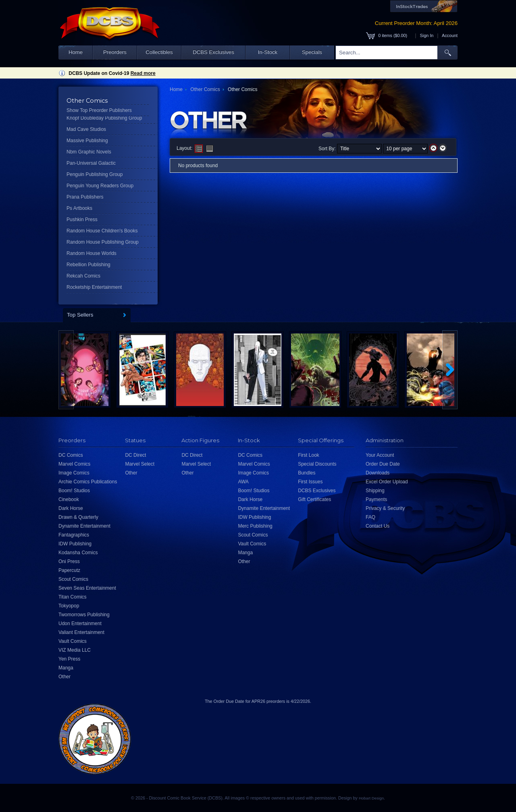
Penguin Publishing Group (95, 174)
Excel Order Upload (387, 482)
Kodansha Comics (78, 553)
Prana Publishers (85, 197)
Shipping (375, 491)
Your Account (380, 455)
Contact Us (378, 526)
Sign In (427, 35)
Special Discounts (317, 464)
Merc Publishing (255, 526)
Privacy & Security (385, 508)
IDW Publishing (75, 544)
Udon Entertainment (80, 623)
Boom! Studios (74, 491)
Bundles (307, 473)
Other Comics (205, 89)
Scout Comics (73, 579)
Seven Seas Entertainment (87, 588)
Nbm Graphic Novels (89, 152)
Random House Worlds (92, 253)
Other (64, 677)
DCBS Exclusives (213, 52)
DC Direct (135, 455)
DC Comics (71, 455)
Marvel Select (140, 464)
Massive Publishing (87, 141)
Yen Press (69, 659)
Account (450, 35)
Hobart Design (371, 798)
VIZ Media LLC (75, 650)
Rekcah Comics (83, 276)
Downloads (378, 473)
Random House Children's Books (102, 231)
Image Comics (74, 473)
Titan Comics (73, 597)
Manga (66, 668)
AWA (243, 482)
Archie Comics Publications (88, 482)
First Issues (310, 482)
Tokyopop (69, 606)
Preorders (115, 52)
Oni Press (69, 561)
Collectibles (159, 52)
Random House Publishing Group (103, 242)
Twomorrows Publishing (84, 615)
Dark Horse (71, 508)
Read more (143, 73)
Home (76, 52)
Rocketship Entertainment (94, 287)
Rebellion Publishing (88, 265)
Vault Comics (73, 641)
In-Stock (268, 52)
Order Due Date (383, 464)
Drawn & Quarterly (78, 517)
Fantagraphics (74, 535)
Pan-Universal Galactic (91, 163)
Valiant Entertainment (81, 632)
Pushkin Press (82, 220)
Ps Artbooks (79, 208)
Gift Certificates (314, 499)
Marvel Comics (74, 464)
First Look (309, 455)
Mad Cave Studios (86, 129)
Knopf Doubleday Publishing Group (104, 118)
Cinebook (69, 499)
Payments (376, 499)
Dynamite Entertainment (84, 526)
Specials (312, 52)
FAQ (370, 517)
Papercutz (69, 570)
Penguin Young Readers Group (100, 186)
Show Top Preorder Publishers (99, 110)
